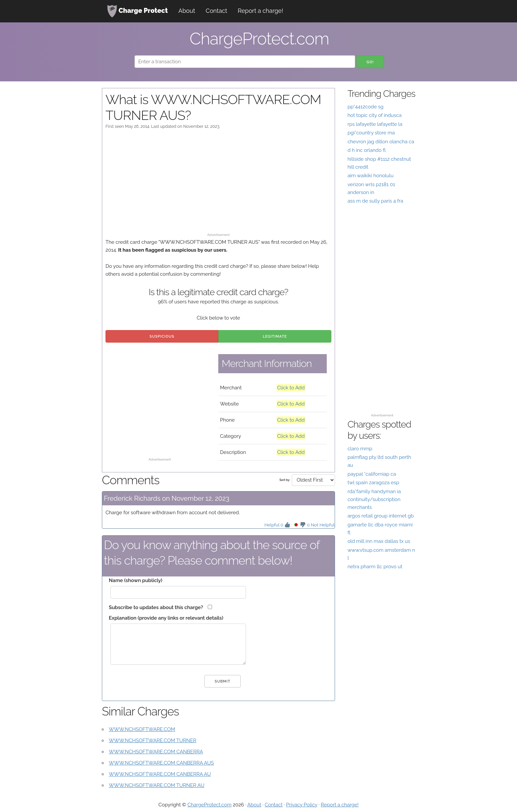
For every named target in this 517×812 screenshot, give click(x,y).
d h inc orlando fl (367, 150)
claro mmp (360, 449)
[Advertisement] (218, 184)
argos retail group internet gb (381, 516)
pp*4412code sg (365, 107)
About (187, 11)
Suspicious (162, 336)
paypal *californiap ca (372, 474)
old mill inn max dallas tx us (379, 541)
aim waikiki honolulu (371, 176)
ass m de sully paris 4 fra (375, 201)
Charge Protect (137, 11)
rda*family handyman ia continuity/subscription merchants (374, 499)
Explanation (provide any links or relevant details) (166, 618)
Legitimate (275, 336)
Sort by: (285, 480)
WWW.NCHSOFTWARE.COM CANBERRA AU (160, 774)
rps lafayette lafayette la (375, 124)
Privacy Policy (302, 805)
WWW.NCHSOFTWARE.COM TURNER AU (157, 785)
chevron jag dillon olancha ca (381, 142)
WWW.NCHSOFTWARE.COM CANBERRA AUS (161, 763)
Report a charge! (260, 11)
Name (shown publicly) (136, 580)
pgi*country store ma (371, 133)
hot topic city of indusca (375, 115)
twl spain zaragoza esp (373, 483)
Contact (216, 11)
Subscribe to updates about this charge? (156, 607)
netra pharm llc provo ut (375, 567)
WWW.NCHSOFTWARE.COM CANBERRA (156, 752)
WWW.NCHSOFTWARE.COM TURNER (152, 741)
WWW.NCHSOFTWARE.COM (142, 729)
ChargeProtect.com (209, 805)
